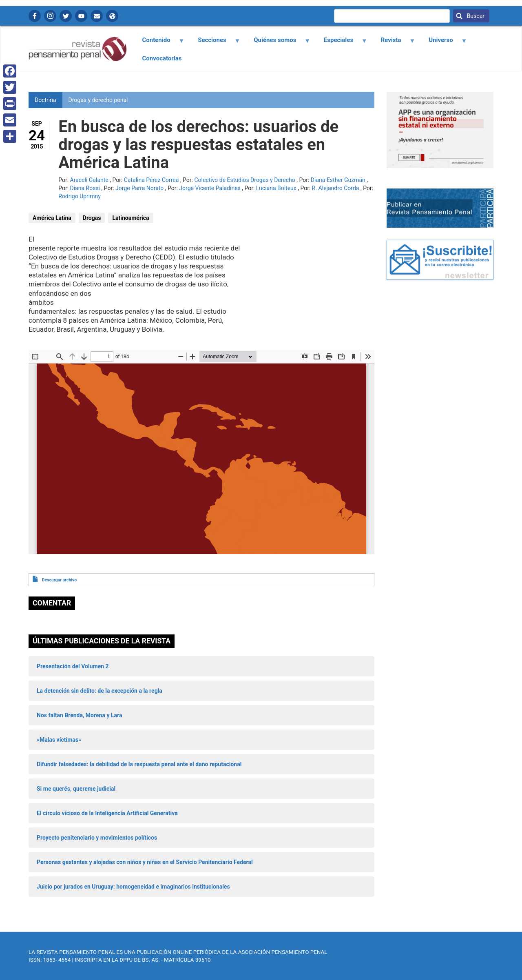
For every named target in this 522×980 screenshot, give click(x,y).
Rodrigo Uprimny (80, 196)
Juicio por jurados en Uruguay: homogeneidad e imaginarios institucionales (133, 887)
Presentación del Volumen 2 (73, 666)
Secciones (215, 43)
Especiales (341, 43)
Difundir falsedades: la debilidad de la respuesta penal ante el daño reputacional (139, 764)
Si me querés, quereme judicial (76, 789)
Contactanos (97, 16)
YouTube (81, 16)
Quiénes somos (277, 43)
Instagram (50, 16)
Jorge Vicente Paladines (210, 188)
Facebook (35, 16)
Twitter (66, 16)
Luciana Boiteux (276, 188)
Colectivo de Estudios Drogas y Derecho (244, 180)
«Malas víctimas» (59, 740)
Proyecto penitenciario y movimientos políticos (97, 838)
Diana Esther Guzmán (338, 180)
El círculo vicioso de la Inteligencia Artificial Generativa (107, 813)
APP (112, 16)
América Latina (52, 218)
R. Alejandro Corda (336, 188)
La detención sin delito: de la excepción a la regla (100, 691)
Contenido (158, 43)
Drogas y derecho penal (98, 100)
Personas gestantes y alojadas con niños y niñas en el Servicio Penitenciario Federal (145, 862)
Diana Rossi (85, 188)
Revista (393, 43)
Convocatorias (162, 58)
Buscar (475, 16)
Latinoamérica (130, 218)
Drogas (92, 218)
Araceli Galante (89, 180)
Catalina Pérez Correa (152, 180)
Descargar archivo (59, 580)
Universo (443, 43)
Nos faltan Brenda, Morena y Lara (79, 715)
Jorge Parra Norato (139, 188)
